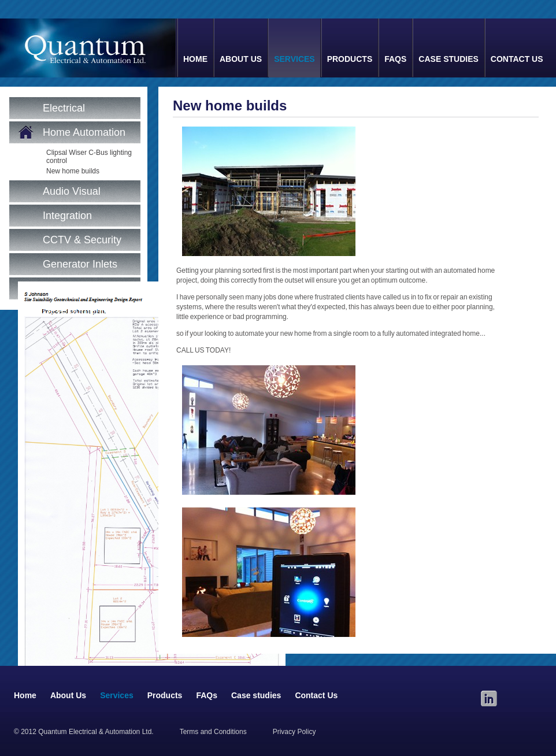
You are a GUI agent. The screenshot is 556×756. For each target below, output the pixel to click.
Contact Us (517, 59)
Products (350, 59)
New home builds (73, 171)
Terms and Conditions (213, 732)
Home (195, 59)
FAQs (395, 59)
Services (294, 59)
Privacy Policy (294, 732)
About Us (241, 59)
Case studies (448, 59)
